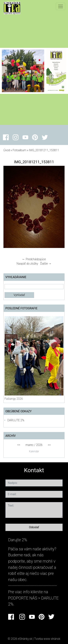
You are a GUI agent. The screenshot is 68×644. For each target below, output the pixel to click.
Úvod (7, 150)
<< (19, 445)
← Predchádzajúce (34, 259)
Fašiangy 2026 (14, 399)
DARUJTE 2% (16, 420)
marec (30, 445)
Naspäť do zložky (27, 264)
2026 (39, 445)
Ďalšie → (46, 264)
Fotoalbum (19, 150)
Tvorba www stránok (47, 639)
